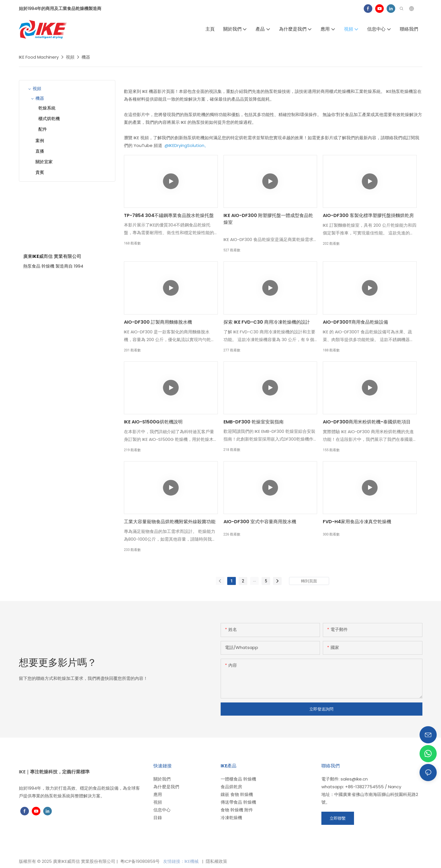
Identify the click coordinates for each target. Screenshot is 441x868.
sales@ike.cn (354, 779)
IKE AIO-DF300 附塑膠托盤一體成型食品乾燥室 (268, 219)
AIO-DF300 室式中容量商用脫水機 (260, 522)
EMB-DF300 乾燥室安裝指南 (254, 422)
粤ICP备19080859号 (140, 861)
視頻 (70, 57)
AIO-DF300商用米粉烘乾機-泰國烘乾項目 (367, 422)
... (255, 580)
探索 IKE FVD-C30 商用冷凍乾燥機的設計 (267, 322)
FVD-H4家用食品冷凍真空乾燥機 (357, 522)
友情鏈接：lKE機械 (181, 861)
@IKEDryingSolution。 (186, 145)
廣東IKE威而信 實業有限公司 (52, 256)
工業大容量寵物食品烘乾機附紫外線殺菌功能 (170, 522)
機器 (86, 57)
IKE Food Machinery (39, 57)
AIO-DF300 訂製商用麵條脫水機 (158, 322)
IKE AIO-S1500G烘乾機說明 (153, 422)
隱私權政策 (216, 861)
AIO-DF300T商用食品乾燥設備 (355, 322)
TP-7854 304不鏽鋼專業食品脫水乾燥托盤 (169, 215)
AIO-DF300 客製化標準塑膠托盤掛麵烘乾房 (368, 215)
